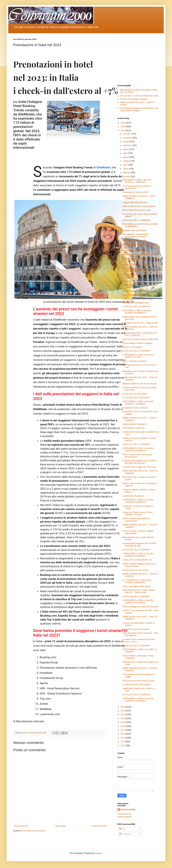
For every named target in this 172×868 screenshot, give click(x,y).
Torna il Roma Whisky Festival (136, 295)
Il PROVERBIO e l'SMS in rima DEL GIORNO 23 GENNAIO (138, 601)
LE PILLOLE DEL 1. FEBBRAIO (136, 220)
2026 (123, 123)
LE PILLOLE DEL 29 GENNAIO (136, 351)
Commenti (125, 834)
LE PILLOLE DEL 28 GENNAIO (136, 398)
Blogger (99, 853)
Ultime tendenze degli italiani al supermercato (136, 520)
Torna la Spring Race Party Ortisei (137, 299)
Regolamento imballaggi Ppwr (136, 303)
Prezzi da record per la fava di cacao (139, 681)
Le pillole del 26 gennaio (133, 496)
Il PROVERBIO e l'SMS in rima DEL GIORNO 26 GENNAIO (138, 449)
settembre (128, 145)
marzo (126, 169)
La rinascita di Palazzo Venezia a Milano (140, 254)
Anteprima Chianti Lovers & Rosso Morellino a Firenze (138, 513)
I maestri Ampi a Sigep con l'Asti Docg (139, 467)
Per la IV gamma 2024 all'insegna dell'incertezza (137, 456)
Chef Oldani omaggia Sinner (135, 251)
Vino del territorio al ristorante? (136, 629)
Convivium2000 (128, 810)
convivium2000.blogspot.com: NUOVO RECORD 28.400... (139, 545)
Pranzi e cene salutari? (132, 347)
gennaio (127, 177)
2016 (123, 734)
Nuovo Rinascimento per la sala (136, 210)
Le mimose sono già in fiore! (135, 394)
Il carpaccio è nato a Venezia (135, 408)
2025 (123, 127)
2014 (123, 742)
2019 (123, 722)
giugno (126, 157)
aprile (126, 165)
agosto (126, 149)
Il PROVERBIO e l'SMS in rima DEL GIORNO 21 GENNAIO (138, 700)
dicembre (127, 134)
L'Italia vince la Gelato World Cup (137, 560)
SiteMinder (103, 167)
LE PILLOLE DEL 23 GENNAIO (136, 646)
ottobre (126, 142)
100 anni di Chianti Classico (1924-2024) (140, 339)
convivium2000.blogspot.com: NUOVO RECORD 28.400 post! (139, 462)
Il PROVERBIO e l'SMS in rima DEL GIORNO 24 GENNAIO (138, 555)
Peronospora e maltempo (134, 428)
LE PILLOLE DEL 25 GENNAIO (136, 550)
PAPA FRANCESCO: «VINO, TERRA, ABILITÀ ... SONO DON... (139, 591)
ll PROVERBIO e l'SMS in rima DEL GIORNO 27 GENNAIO (138, 403)
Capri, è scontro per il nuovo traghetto (139, 206)
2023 (123, 707)
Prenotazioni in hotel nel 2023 (135, 192)
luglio (125, 153)
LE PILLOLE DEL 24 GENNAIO (136, 597)
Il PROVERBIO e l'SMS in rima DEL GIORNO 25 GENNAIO (138, 501)
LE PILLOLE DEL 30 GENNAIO (136, 307)
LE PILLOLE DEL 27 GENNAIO (136, 444)
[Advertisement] (138, 59)
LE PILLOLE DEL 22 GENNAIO (136, 695)
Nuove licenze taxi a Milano (134, 281)
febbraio (127, 173)
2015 (123, 738)
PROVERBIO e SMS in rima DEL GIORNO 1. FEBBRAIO (137, 181)
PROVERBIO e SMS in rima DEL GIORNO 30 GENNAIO (137, 270)
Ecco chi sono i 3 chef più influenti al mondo (139, 96)
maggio (126, 161)
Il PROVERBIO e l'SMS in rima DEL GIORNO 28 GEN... (138, 356)
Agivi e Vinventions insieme (134, 361)
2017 (123, 730)
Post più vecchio (99, 826)
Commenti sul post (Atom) (33, 831)
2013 (123, 746)
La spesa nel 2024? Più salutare (137, 685)
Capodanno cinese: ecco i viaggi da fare (140, 323)
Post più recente (21, 826)
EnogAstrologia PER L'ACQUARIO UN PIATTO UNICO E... (139, 334)
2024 (123, 131)
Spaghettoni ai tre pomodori (135, 241)
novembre (128, 138)
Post (122, 829)
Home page (60, 826)
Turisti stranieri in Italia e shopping (137, 343)
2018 (123, 726)
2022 (123, 711)
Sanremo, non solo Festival (134, 230)
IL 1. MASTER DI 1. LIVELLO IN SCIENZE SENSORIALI (137, 581)
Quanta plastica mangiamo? (135, 424)
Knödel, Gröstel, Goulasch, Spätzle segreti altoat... (138, 532)
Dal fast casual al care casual (135, 570)
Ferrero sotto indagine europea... (134, 99)
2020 (123, 718)
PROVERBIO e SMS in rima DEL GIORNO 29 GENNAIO (137, 312)
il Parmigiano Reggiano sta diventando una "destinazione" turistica (139, 109)
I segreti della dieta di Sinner (135, 202)
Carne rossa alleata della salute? (137, 586)
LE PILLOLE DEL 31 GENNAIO (136, 265)
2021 (123, 714)
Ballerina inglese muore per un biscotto (140, 384)
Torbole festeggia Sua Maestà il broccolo (140, 607)
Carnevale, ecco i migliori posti (136, 291)
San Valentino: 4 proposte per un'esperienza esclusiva (135, 235)
